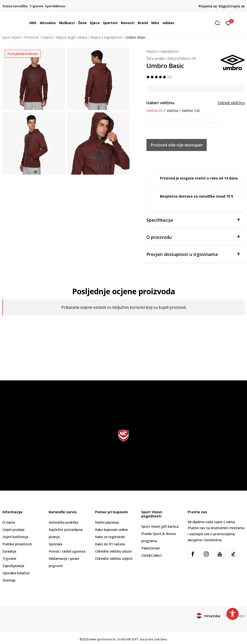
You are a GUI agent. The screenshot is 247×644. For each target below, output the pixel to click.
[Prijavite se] (228, 23)
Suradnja (9, 551)
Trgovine (9, 558)
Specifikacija (193, 220)
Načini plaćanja (107, 522)
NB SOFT (133, 639)
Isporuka (55, 544)
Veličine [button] (172, 111)
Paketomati (151, 548)
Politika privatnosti (17, 544)
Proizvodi (31, 37)
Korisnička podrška (63, 522)
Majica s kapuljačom (106, 37)
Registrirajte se (232, 6)
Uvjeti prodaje (14, 530)
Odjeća (47, 37)
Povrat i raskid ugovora (67, 551)
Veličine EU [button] (155, 111)
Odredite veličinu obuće (113, 551)
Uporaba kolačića (16, 573)
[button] (219, 23)
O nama (9, 522)
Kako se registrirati (110, 537)
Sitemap (9, 580)
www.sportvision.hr (103, 639)
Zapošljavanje (13, 566)
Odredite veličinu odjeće (114, 558)
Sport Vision (12, 37)
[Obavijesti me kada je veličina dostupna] (151, 123)
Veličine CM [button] (191, 111)
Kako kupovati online (111, 530)
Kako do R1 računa (110, 544)
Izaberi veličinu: (161, 103)
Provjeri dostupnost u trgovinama (193, 254)
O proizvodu (193, 237)
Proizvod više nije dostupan (177, 145)
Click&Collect (152, 555)
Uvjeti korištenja (15, 537)
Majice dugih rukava (72, 37)
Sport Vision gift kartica (160, 526)
